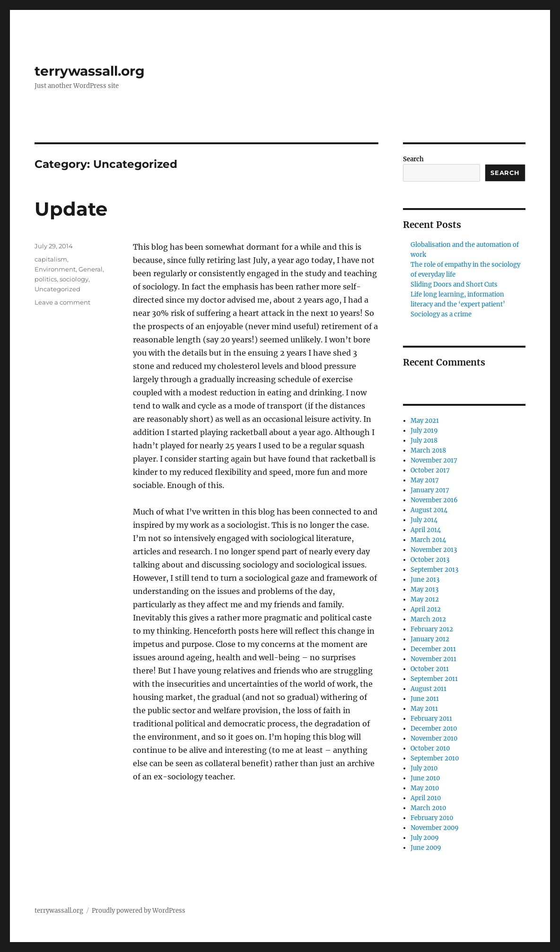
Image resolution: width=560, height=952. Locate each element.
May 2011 (424, 709)
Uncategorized (57, 289)
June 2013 (425, 580)
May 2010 (425, 788)
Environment (55, 269)
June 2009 (426, 848)
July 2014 (424, 520)
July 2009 (425, 838)
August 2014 (429, 510)
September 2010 (435, 758)
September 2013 (434, 570)
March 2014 (428, 540)
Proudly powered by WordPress (139, 911)
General (91, 269)
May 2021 (425, 421)
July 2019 (424, 431)
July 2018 (424, 441)
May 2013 (424, 590)
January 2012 (430, 639)
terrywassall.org (90, 71)
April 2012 (426, 609)
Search (413, 159)
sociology (74, 279)
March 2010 (428, 808)
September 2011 (434, 679)
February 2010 (432, 818)
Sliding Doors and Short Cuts (454, 284)
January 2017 (430, 490)
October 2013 (430, 560)
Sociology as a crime (441, 314)
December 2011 (433, 649)
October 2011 (430, 669)
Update (71, 209)
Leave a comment (62, 302)
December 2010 (434, 729)
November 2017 (434, 460)
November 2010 (434, 738)
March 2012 (428, 619)
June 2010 (425, 778)
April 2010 (426, 798)
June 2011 (425, 699)
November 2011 (433, 659)
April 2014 (426, 530)
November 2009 (435, 828)
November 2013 (434, 550)
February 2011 (431, 719)
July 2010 (424, 768)
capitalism (51, 259)
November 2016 (434, 500)
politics (46, 279)
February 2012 (432, 629)
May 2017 (425, 480)
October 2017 (430, 470)
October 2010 (430, 748)
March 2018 (428, 450)
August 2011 (429, 689)
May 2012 (425, 599)
